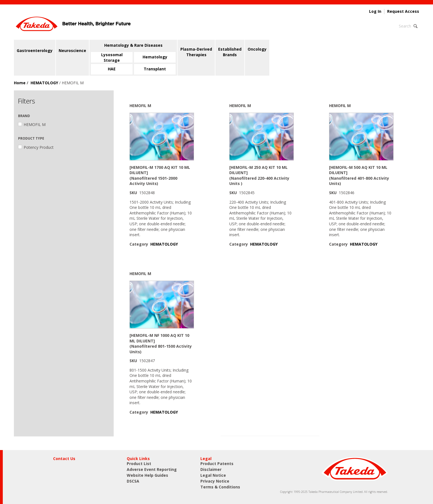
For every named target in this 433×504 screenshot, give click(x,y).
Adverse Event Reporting (152, 469)
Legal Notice (213, 475)
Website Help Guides (147, 475)
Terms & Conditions (220, 487)
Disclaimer (211, 469)
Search (405, 26)
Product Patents (217, 464)
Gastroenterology (35, 50)
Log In (375, 11)
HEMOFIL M (32, 124)
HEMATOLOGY (44, 83)
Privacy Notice (215, 481)
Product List (139, 464)
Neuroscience (72, 50)
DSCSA (133, 481)
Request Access (403, 11)
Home (20, 83)
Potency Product (36, 147)
